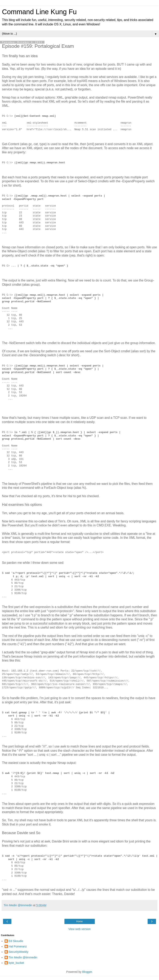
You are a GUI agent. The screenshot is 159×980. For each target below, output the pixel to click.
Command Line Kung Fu (39, 12)
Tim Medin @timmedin (23, 957)
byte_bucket (16, 963)
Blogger (87, 972)
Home (79, 921)
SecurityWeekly (18, 952)
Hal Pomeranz (18, 946)
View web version (80, 929)
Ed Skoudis (16, 941)
